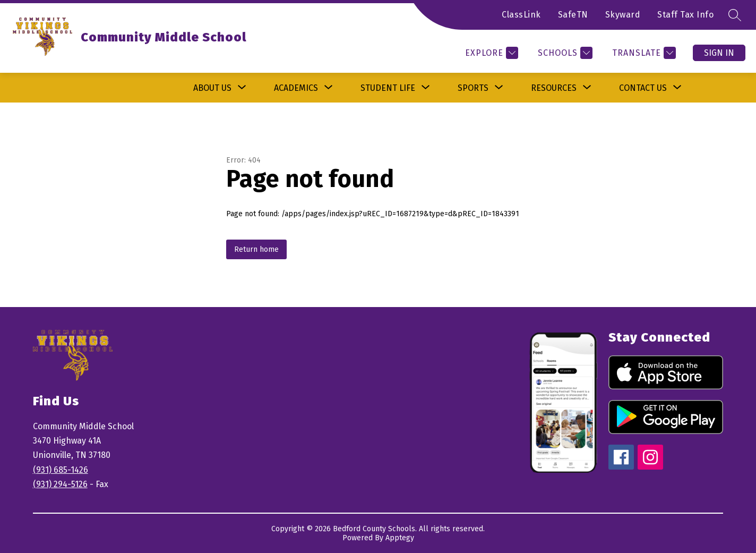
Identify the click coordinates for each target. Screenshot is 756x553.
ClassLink (521, 15)
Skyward (623, 15)
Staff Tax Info (685, 15)
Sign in (719, 53)
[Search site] (735, 15)
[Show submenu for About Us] (212, 88)
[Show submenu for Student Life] (388, 88)
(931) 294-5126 (60, 484)
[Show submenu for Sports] (473, 88)
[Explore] (490, 53)
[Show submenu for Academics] (296, 88)
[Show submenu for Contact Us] (643, 88)
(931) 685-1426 (61, 470)
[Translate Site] (643, 53)
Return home (256, 249)
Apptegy (400, 538)
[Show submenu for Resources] (554, 88)
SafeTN (573, 15)
